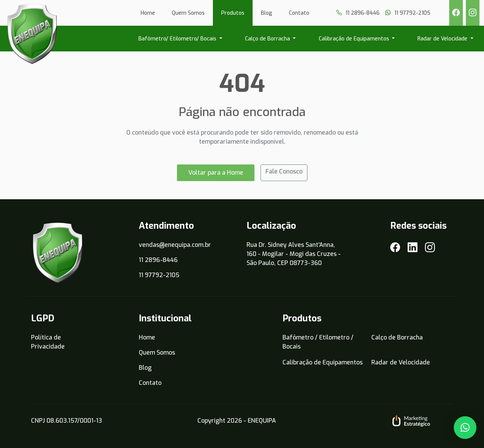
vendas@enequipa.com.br (175, 245)
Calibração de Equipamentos (355, 39)
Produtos (233, 13)
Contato (299, 13)
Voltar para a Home (216, 173)
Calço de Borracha (268, 39)
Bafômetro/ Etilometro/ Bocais (178, 39)
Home (148, 13)
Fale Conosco (284, 171)
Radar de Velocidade (443, 39)
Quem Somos (188, 13)
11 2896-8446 (158, 260)
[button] (465, 428)
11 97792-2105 (159, 275)
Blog (267, 13)
